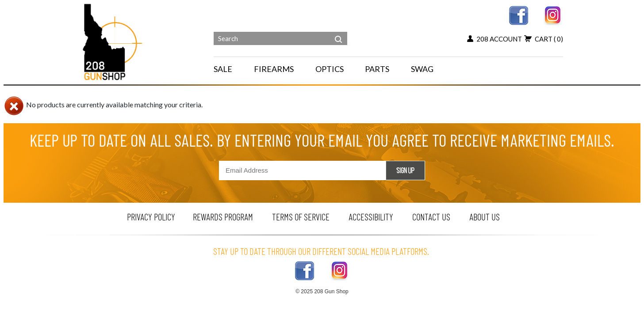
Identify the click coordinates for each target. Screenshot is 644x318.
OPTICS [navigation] (330, 69)
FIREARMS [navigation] (274, 69)
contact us (431, 217)
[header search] (338, 33)
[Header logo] (113, 41)
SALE (223, 69)
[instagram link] (553, 14)
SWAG (422, 69)
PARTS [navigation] (377, 69)
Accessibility (371, 217)
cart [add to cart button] (544, 39)
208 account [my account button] (494, 39)
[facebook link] (519, 14)
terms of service (301, 217)
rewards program (223, 217)
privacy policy (151, 217)
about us (485, 217)
